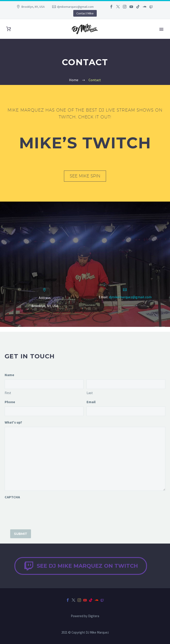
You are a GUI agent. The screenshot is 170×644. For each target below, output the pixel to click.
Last (90, 393)
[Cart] (9, 29)
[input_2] (44, 411)
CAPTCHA (12, 497)
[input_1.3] (44, 384)
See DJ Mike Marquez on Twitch (81, 566)
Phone (10, 402)
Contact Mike (85, 13)
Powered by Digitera (85, 616)
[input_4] (85, 459)
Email (91, 402)
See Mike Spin (85, 176)
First (8, 393)
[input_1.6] (126, 384)
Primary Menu (161, 29)
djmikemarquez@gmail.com (75, 7)
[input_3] (126, 411)
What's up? (13, 422)
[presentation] (38, 510)
